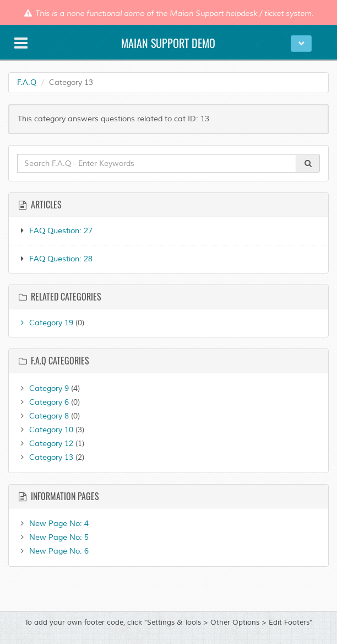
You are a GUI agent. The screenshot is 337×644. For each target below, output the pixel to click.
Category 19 (45, 323)
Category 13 (45, 457)
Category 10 (45, 430)
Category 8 (43, 416)
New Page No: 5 (53, 537)
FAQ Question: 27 (61, 231)
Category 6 (43, 402)
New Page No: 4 (53, 524)
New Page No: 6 (53, 551)
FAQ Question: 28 (61, 259)
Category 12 (45, 444)
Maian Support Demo (168, 43)
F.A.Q (27, 82)
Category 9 (43, 388)
